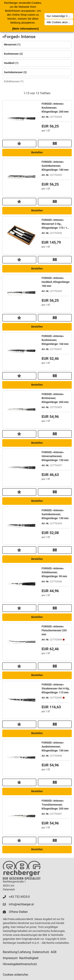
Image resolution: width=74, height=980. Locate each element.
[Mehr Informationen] (25, 29)
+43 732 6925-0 (19, 897)
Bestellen (37, 152)
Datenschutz (41, 952)
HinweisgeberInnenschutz (20, 964)
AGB (54, 952)
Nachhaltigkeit (29, 958)
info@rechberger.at (21, 904)
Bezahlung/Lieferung (17, 952)
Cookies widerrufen (16, 975)
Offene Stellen (18, 912)
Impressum (10, 958)
